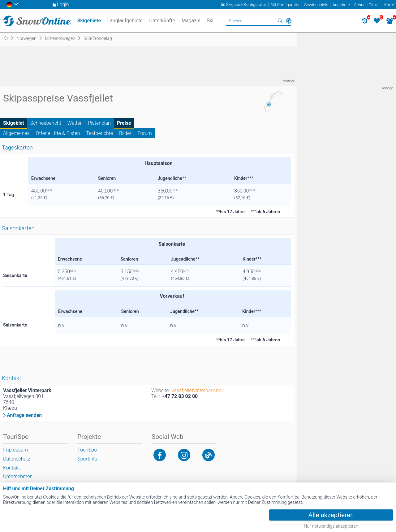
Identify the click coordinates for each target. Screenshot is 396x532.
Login (63, 4)
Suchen (280, 21)
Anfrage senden (24, 415)
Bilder (125, 133)
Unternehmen (18, 476)
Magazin (191, 21)
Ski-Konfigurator (285, 5)
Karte (389, 5)
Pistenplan (99, 123)
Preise (124, 123)
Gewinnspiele (316, 5)
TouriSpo (87, 450)
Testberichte (99, 133)
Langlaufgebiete (125, 21)
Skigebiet (14, 123)
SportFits (87, 459)
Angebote (341, 5)
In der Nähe (289, 21)
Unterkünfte (162, 21)
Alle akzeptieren (331, 515)
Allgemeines (16, 133)
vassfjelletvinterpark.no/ (198, 390)
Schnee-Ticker (367, 5)
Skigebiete (89, 21)
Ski (210, 21)
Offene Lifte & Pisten (58, 133)
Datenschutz (17, 459)
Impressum (15, 450)
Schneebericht (46, 123)
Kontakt (11, 468)
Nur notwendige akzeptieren (331, 526)
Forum (145, 133)
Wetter (75, 123)
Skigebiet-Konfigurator (246, 5)
